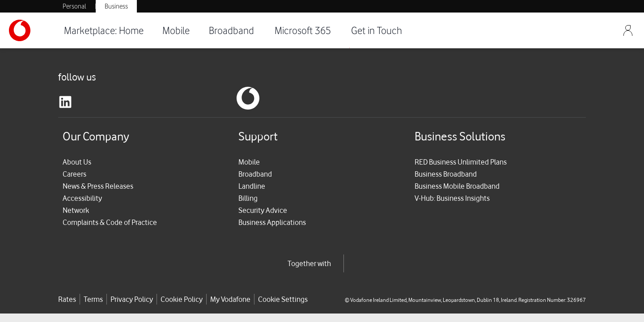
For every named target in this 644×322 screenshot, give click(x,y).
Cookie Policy (182, 299)
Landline (252, 186)
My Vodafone (230, 299)
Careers (74, 174)
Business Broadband (446, 174)
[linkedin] (65, 102)
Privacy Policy (132, 299)
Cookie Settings (283, 299)
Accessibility (82, 198)
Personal (74, 6)
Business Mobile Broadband (457, 186)
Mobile (176, 30)
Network (76, 210)
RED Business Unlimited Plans (461, 162)
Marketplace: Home (104, 30)
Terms (93, 299)
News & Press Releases (98, 186)
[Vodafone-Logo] (31, 30)
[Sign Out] (628, 30)
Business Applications (272, 222)
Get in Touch (377, 30)
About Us (77, 162)
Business (116, 6)
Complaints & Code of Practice (110, 222)
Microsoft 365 (303, 30)
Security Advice (263, 210)
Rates (67, 299)
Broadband (231, 30)
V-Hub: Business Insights (452, 198)
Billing (248, 198)
